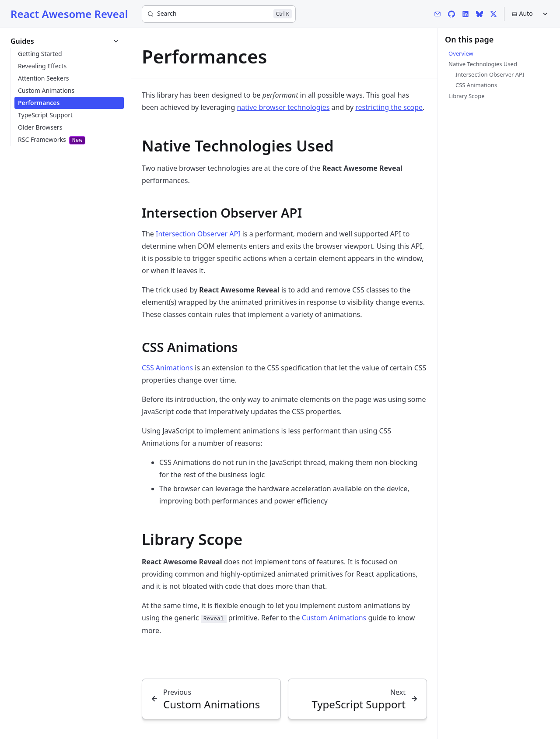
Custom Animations (334, 618)
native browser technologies (283, 107)
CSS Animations (167, 368)
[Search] (219, 14)
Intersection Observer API (198, 234)
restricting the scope (389, 107)
